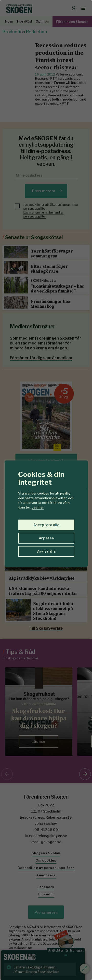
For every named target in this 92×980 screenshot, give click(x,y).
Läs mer (38, 507)
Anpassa (46, 538)
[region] (46, 490)
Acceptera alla (46, 525)
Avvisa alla (46, 551)
